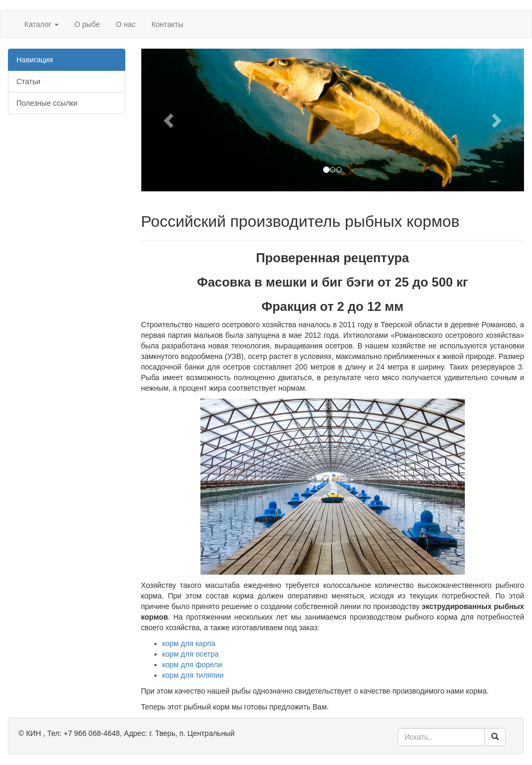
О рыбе (87, 24)
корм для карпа (189, 643)
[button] (170, 120)
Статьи (28, 81)
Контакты (167, 24)
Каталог (42, 24)
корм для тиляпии (193, 675)
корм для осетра (191, 654)
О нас (126, 24)
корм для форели (192, 665)
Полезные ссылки (47, 103)
